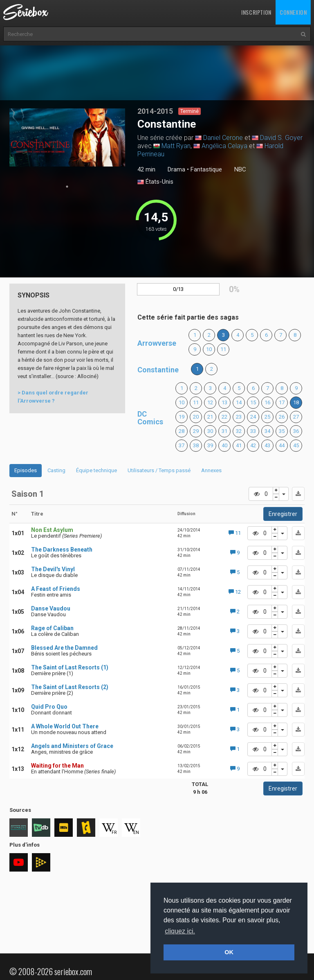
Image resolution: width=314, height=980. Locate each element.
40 (224, 445)
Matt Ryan (176, 146)
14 (239, 402)
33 (253, 431)
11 (223, 349)
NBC (240, 169)
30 (210, 431)
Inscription (256, 12)
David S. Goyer (281, 138)
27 (296, 417)
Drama (176, 169)
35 (282, 431)
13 (224, 402)
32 (239, 431)
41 (239, 445)
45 (296, 445)
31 (224, 431)
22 (224, 417)
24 (253, 417)
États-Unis (155, 182)
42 (253, 445)
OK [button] (229, 952)
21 (210, 417)
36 (296, 431)
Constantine (158, 370)
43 (267, 445)
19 (182, 417)
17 (282, 402)
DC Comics (150, 418)
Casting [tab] (56, 470)
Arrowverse (157, 343)
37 (182, 445)
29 (196, 431)
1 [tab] (67, 187)
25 (267, 417)
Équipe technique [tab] (96, 470)
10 (209, 349)
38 (196, 445)
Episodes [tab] (26, 470)
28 (182, 431)
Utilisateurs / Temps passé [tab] (159, 470)
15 (253, 402)
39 (210, 445)
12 (210, 402)
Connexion (293, 12)
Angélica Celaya (224, 146)
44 (282, 445)
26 (282, 417)
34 (267, 431)
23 (239, 417)
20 (196, 417)
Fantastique (206, 169)
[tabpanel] (67, 137)
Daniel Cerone (223, 138)
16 (267, 402)
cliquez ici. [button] (180, 931)
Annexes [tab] (211, 470)
